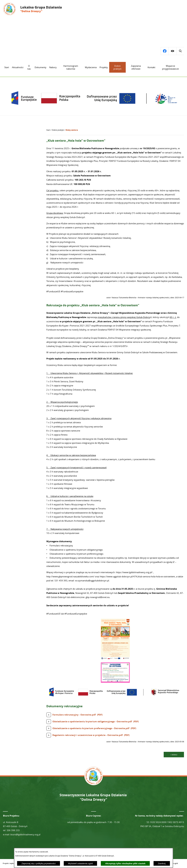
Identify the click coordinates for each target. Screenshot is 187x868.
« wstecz (174, 755)
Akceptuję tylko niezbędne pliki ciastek (125, 863)
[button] (115, 659)
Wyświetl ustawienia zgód (80, 863)
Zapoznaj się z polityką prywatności (38, 863)
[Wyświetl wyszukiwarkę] (165, 51)
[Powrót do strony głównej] (48, 130)
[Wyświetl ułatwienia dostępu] (172, 51)
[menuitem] (7, 67)
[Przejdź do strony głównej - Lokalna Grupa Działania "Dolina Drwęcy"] (35, 9)
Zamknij (162, 863)
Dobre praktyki (58, 130)
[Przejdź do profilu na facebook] (180, 51)
